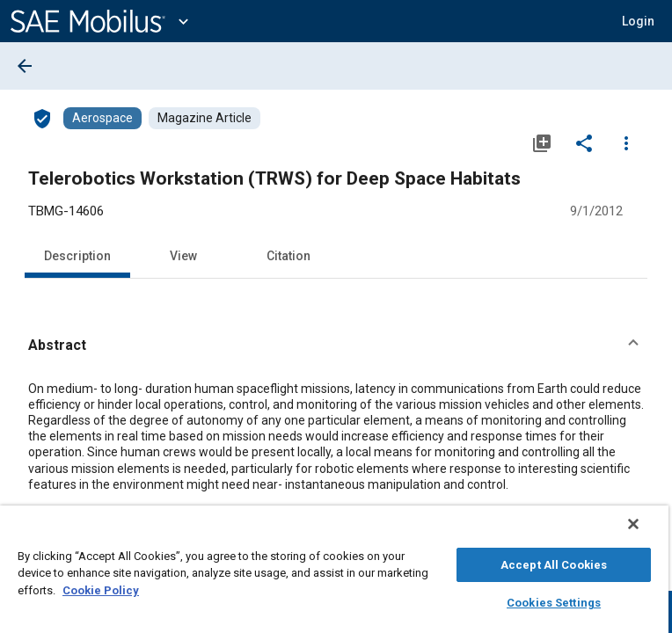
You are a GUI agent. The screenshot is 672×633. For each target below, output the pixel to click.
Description (77, 256)
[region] (334, 574)
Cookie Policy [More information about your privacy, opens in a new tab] (101, 588)
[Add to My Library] (542, 142)
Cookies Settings (554, 600)
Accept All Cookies (554, 562)
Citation (289, 256)
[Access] (42, 118)
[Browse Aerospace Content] (102, 118)
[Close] (646, 533)
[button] (336, 346)
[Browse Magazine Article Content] (205, 118)
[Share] (584, 142)
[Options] (626, 142)
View (183, 256)
